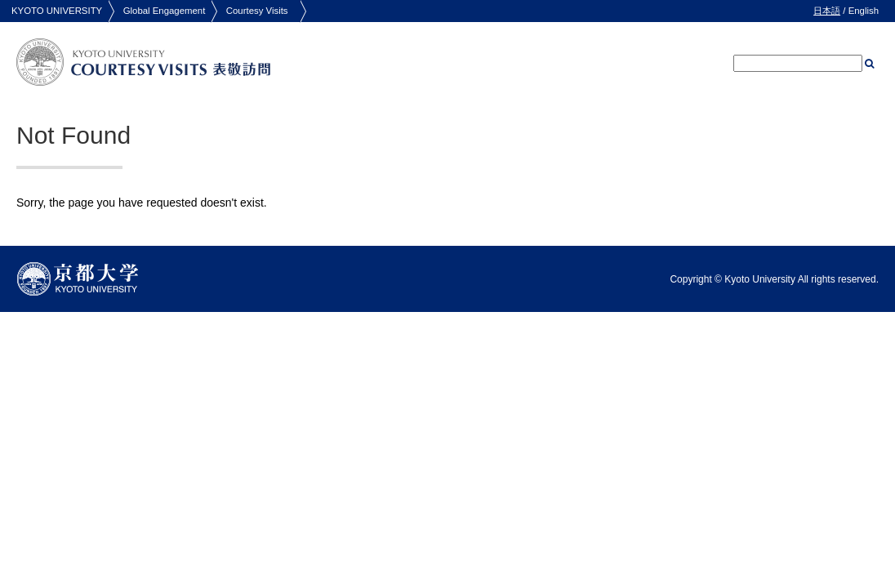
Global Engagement (165, 11)
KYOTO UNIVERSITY (57, 11)
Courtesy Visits (257, 11)
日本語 (827, 11)
